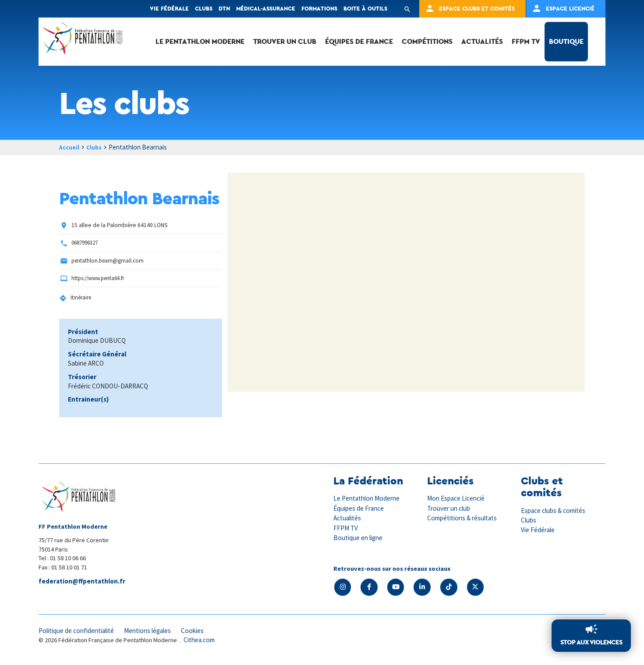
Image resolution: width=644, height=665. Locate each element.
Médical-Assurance (266, 9)
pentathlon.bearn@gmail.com (109, 261)
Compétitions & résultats (465, 518)
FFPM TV (526, 41)
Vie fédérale (169, 9)
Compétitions (427, 41)
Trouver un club (285, 41)
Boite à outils (365, 9)
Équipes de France (359, 41)
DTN (224, 9)
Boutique (566, 41)
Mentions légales (157, 632)
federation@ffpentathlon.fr (83, 582)
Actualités (482, 41)
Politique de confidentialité (80, 632)
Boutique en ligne (360, 538)
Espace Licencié (570, 9)
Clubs (204, 9)
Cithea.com (201, 642)
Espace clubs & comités (556, 511)
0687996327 (87, 243)
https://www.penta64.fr (100, 279)
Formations (319, 9)
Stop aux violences (589, 642)
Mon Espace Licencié (458, 499)
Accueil (70, 147)
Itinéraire (82, 298)
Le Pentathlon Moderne (200, 41)
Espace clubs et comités (477, 9)
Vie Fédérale (539, 530)
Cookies (205, 632)
